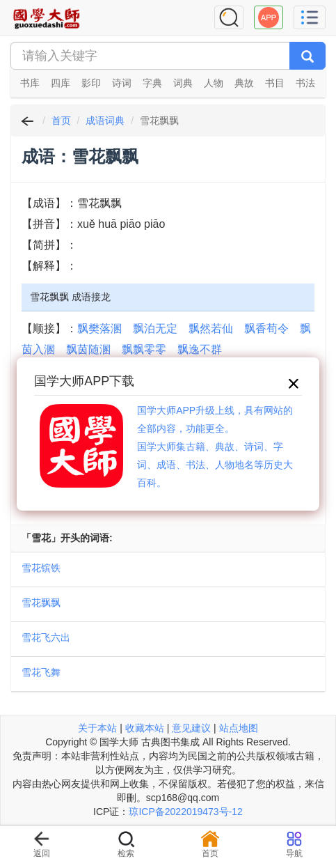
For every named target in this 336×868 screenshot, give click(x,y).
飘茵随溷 (88, 349)
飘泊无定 (155, 328)
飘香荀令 (266, 328)
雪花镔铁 (41, 568)
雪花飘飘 (41, 603)
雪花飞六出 (46, 637)
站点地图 (239, 728)
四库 (61, 83)
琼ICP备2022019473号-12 (185, 812)
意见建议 (191, 728)
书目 (275, 83)
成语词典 (105, 121)
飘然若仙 (211, 328)
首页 (61, 121)
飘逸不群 (200, 349)
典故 (244, 83)
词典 (183, 83)
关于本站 (97, 728)
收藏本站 (145, 728)
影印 (91, 83)
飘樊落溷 (99, 328)
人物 (214, 83)
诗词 (122, 83)
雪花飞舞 (41, 672)
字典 (152, 83)
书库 (30, 83)
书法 (305, 83)
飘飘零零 (144, 349)
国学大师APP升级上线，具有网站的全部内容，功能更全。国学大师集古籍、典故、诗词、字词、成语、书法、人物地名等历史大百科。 (215, 447)
